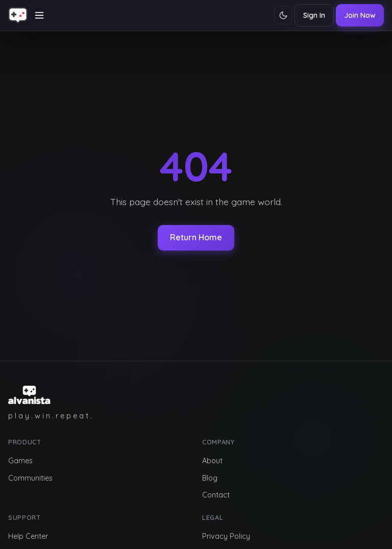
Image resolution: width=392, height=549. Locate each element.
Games (20, 461)
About (212, 461)
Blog (210, 478)
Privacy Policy (226, 536)
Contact (216, 495)
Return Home (196, 237)
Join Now (360, 15)
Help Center (28, 536)
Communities (30, 478)
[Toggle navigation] (39, 15)
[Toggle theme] (283, 15)
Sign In (314, 15)
